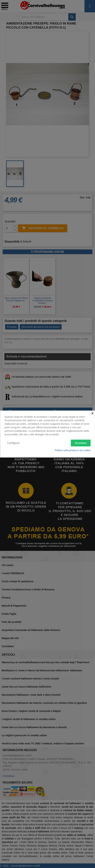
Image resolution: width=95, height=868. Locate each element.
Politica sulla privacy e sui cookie (73, 450)
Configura (13, 443)
